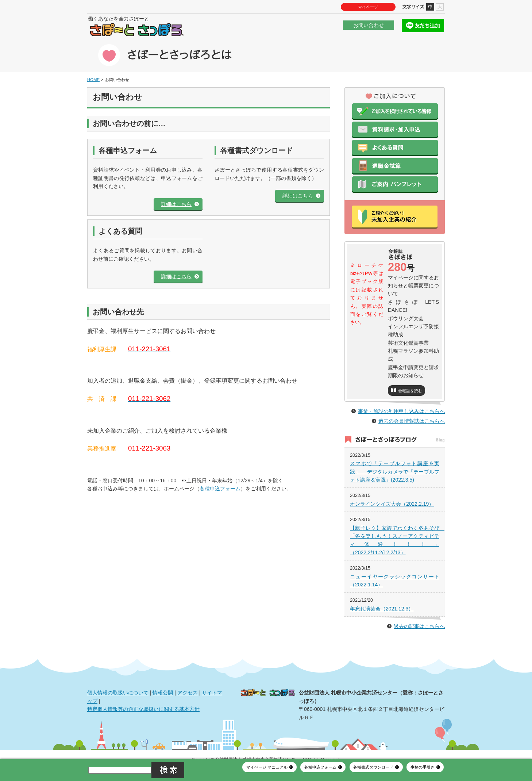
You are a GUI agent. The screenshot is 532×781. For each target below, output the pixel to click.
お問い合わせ (369, 27)
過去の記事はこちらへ (419, 616)
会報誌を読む (410, 381)
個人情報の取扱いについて (118, 683)
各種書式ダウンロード (373, 773)
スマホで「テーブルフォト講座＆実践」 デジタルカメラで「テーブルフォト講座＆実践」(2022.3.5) (395, 462)
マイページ (368, 7)
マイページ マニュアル (267, 773)
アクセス (188, 683)
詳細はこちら (176, 194)
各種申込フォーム (220, 479)
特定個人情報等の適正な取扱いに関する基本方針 (143, 699)
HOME (93, 70)
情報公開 (163, 683)
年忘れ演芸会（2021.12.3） (382, 599)
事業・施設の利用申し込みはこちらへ (401, 401)
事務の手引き (423, 773)
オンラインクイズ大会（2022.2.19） (392, 494)
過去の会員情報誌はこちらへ (412, 411)
